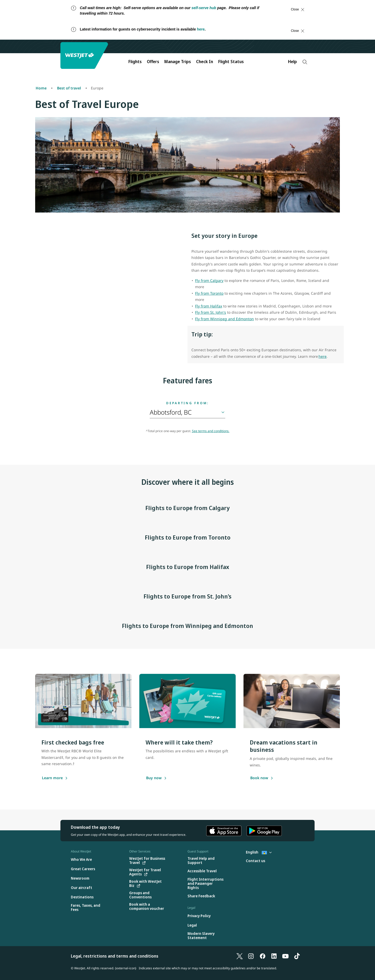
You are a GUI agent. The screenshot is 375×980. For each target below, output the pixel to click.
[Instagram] (251, 956)
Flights (135, 62)
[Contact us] (255, 861)
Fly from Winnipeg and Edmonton (224, 319)
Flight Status (231, 62)
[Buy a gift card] (154, 778)
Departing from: (187, 403)
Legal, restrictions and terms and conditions (115, 956)
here (201, 29)
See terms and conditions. (211, 431)
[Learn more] (52, 778)
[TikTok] (297, 956)
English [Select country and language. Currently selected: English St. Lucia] (259, 852)
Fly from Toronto (209, 293)
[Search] (305, 62)
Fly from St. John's (211, 312)
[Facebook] (262, 956)
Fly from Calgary (209, 280)
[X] (240, 956)
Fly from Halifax (209, 306)
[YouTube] (285, 956)
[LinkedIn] (274, 956)
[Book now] (259, 778)
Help (292, 62)
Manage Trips (178, 62)
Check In (205, 62)
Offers (153, 62)
